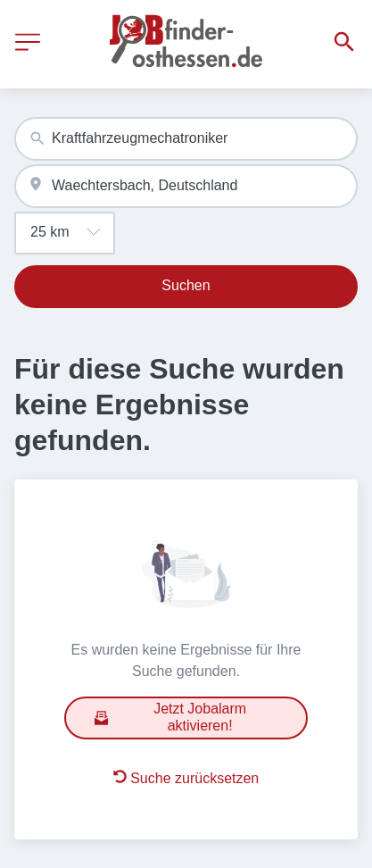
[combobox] (186, 139)
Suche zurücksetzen (186, 778)
